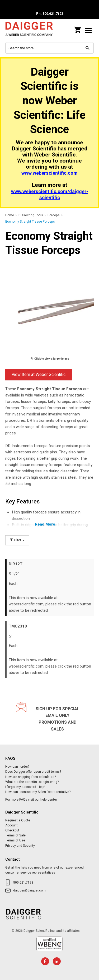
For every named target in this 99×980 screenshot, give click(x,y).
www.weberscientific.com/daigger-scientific (50, 195)
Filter (17, 540)
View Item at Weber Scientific (39, 375)
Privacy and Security (20, 846)
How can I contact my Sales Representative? (38, 792)
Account (11, 825)
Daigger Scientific (29, 30)
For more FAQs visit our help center (31, 800)
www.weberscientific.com (49, 173)
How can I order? (17, 767)
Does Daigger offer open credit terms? (33, 772)
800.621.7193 (23, 883)
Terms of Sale (15, 835)
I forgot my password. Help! (25, 787)
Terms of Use (15, 840)
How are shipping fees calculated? (30, 777)
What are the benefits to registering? (32, 782)
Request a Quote (18, 820)
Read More (45, 524)
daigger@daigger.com (29, 890)
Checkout (12, 830)
